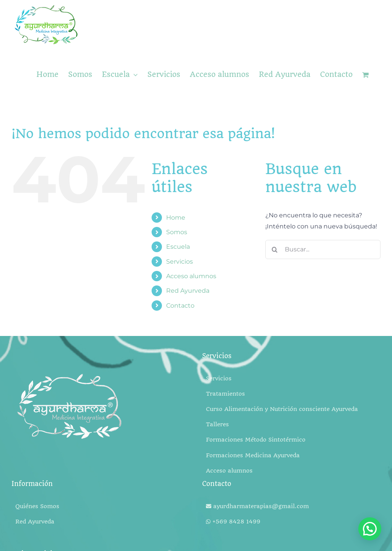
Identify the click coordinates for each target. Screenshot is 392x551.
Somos (177, 232)
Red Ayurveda (188, 291)
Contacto (180, 306)
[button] (370, 529)
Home (176, 218)
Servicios (180, 262)
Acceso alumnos (191, 276)
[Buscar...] (323, 249)
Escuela (178, 247)
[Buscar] (275, 249)
